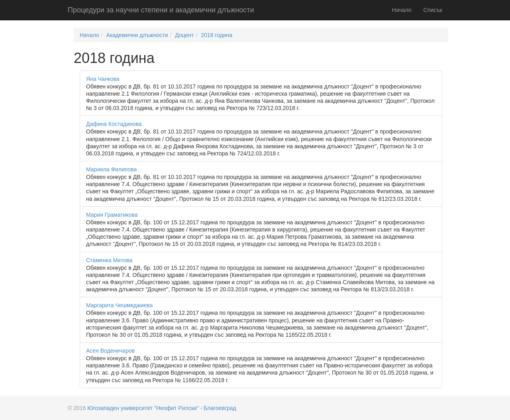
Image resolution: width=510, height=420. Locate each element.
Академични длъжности (137, 35)
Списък (433, 10)
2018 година (217, 35)
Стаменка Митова (109, 260)
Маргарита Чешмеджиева (119, 305)
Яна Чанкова (103, 79)
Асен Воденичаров (110, 351)
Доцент (184, 35)
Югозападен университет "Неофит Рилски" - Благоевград (162, 408)
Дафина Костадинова (114, 124)
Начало (402, 10)
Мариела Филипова (111, 169)
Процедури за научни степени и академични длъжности (161, 10)
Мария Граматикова (112, 215)
